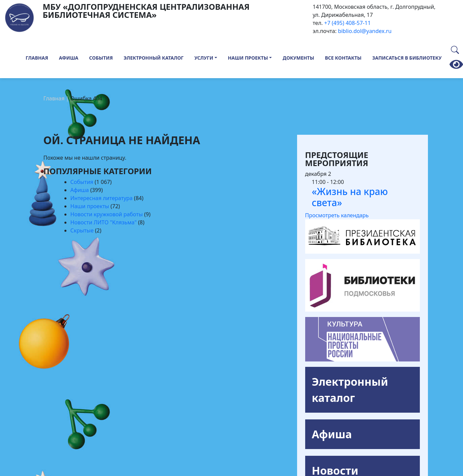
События (101, 58)
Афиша (69, 58)
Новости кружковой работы (107, 214)
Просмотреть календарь (337, 215)
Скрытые (82, 230)
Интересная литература (102, 198)
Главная (37, 58)
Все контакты (343, 58)
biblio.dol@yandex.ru (365, 31)
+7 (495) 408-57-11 (347, 23)
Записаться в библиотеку (407, 58)
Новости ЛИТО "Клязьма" (104, 222)
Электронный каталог (154, 58)
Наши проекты (248, 58)
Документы (298, 58)
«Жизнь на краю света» (350, 197)
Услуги (204, 58)
